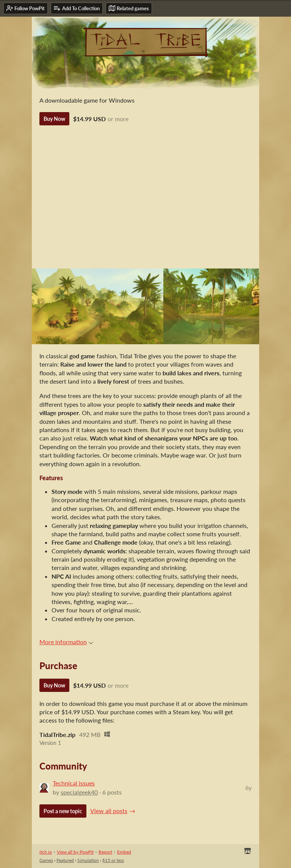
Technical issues (74, 783)
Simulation (88, 860)
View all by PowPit (75, 852)
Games (46, 860)
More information (66, 642)
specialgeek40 (79, 792)
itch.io (46, 852)
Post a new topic (63, 811)
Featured (65, 860)
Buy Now (54, 119)
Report (105, 852)
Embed (124, 852)
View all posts (109, 811)
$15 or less (113, 860)
